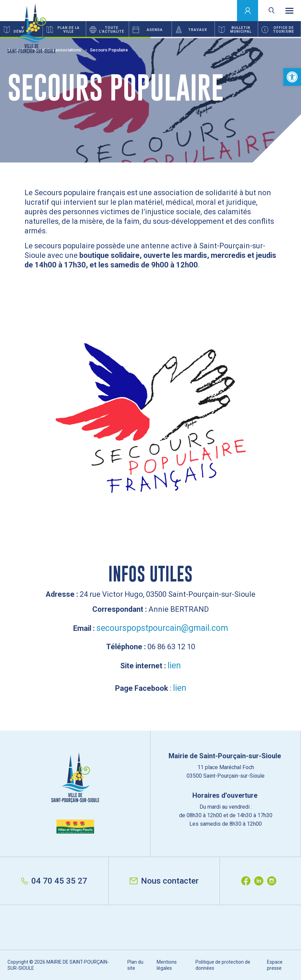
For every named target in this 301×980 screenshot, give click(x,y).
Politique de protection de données (223, 965)
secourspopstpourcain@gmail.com (162, 628)
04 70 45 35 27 (54, 881)
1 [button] (75, 37)
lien (174, 665)
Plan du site (135, 965)
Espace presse (275, 965)
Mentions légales (167, 965)
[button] (292, 77)
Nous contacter (164, 881)
